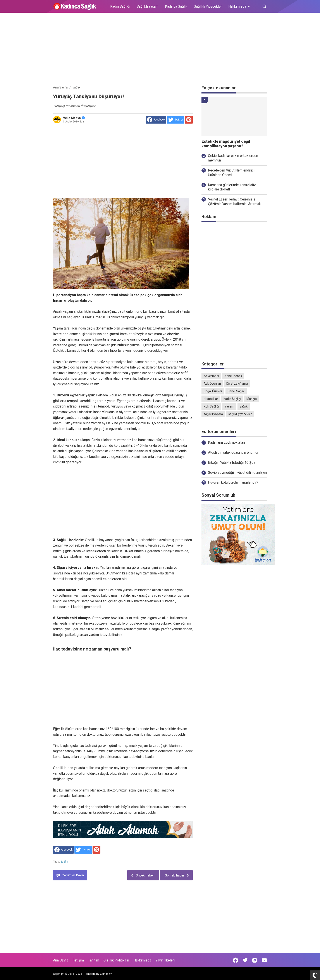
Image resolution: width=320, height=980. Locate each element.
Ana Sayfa (61, 960)
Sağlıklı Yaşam (148, 6)
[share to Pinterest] (189, 120)
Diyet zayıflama (237, 384)
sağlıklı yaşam (213, 414)
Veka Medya (74, 118)
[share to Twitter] (176, 120)
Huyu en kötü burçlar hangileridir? (233, 482)
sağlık (64, 862)
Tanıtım (94, 960)
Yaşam (229, 406)
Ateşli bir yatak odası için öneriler (233, 453)
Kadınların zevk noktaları (226, 442)
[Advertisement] (160, 50)
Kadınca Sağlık (176, 6)
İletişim (78, 960)
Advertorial (211, 376)
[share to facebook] (156, 120)
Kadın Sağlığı (120, 6)
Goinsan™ (106, 974)
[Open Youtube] (264, 960)
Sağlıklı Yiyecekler (208, 6)
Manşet (252, 399)
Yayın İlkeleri (165, 960)
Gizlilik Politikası (116, 960)
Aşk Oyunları (212, 384)
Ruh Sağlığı (211, 406)
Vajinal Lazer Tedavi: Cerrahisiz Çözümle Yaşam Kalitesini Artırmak (234, 202)
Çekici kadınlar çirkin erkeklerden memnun (233, 158)
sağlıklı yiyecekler (240, 414)
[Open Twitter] (245, 960)
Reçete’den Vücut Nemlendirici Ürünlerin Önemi (231, 173)
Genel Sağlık (236, 391)
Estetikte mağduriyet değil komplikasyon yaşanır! (226, 144)
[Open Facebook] (236, 960)
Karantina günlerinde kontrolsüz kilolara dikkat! (232, 187)
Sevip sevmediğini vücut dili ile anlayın (237, 473)
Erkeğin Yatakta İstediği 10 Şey (232, 463)
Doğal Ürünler (213, 391)
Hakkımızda (142, 960)
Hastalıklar (211, 399)
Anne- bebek (233, 376)
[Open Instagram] (255, 960)
